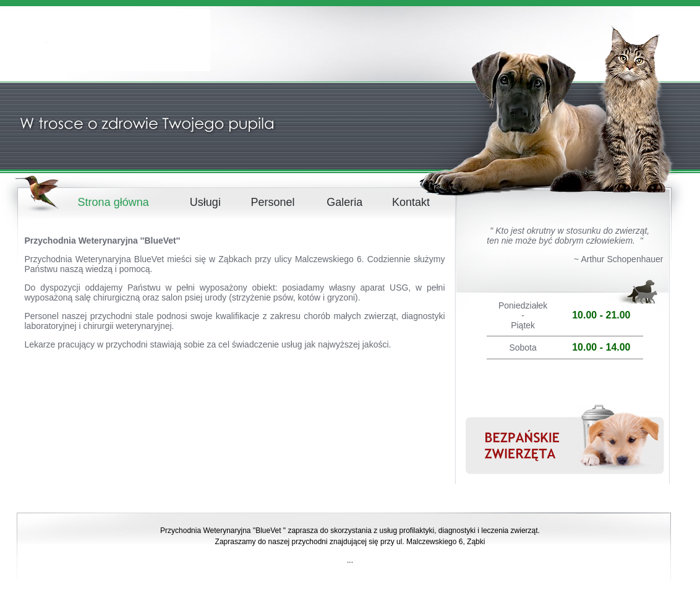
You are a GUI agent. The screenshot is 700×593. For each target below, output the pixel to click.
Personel (272, 202)
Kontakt (411, 202)
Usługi (205, 202)
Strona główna (113, 202)
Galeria (344, 202)
